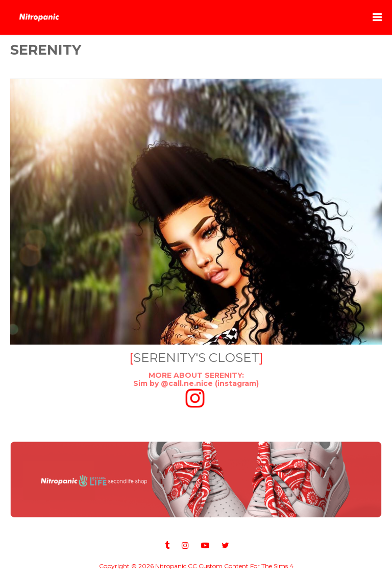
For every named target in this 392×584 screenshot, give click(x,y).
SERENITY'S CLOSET (196, 358)
